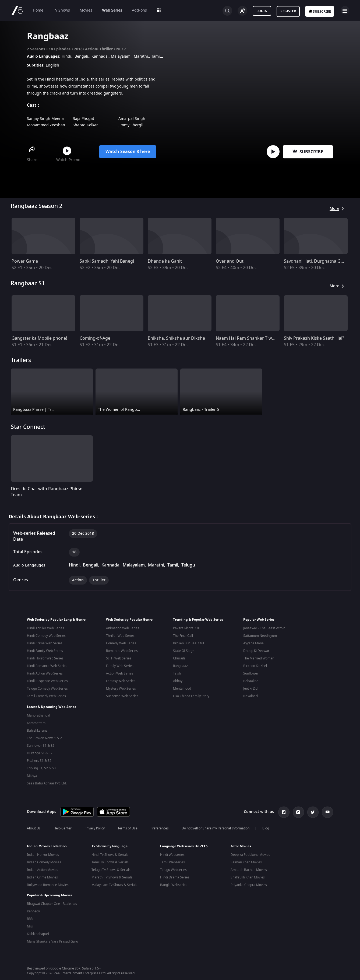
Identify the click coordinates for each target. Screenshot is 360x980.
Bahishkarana (37, 729)
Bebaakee (251, 681)
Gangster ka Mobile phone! (39, 338)
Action (91, 49)
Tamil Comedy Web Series (46, 696)
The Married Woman (259, 658)
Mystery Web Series (121, 689)
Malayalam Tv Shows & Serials (114, 883)
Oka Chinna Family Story (191, 696)
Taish (177, 673)
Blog (266, 826)
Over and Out (230, 261)
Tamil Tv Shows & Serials (110, 860)
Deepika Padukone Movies (250, 853)
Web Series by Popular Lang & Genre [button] (56, 620)
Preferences (160, 826)
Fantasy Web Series (121, 681)
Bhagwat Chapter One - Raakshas (52, 898)
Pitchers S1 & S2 (39, 760)
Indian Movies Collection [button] (47, 844)
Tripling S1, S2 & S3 (41, 767)
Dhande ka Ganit (165, 261)
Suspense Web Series (122, 696)
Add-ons (139, 10)
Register (288, 11)
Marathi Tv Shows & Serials (112, 875)
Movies (86, 10)
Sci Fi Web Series (119, 658)
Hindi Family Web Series (45, 651)
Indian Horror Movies (43, 853)
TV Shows (61, 10)
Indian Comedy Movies (44, 860)
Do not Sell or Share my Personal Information (216, 826)
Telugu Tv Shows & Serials (111, 868)
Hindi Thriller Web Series (45, 628)
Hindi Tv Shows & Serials (110, 853)
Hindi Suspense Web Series (47, 681)
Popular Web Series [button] (259, 620)
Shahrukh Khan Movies (248, 875)
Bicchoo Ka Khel (255, 666)
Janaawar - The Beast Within (264, 628)
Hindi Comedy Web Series (46, 636)
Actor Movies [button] (241, 844)
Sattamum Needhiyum (260, 636)
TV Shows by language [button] (110, 844)
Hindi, (75, 565)
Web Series (112, 10)
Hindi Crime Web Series (45, 643)
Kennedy (33, 905)
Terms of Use (128, 826)
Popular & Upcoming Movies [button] (50, 889)
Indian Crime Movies (42, 875)
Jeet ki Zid (250, 689)
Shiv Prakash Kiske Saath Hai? (314, 338)
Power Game (25, 261)
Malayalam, (134, 565)
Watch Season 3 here (128, 152)
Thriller (106, 49)
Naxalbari (250, 696)
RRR (30, 913)
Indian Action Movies (43, 868)
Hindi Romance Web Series (47, 666)
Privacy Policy (95, 826)
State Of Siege (184, 651)
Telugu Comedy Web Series (47, 689)
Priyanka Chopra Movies (249, 883)
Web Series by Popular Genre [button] (129, 620)
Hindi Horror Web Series (45, 658)
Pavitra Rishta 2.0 (186, 628)
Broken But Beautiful (188, 643)
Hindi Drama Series (175, 875)
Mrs (30, 920)
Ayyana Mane (253, 643)
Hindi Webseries (172, 853)
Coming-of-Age (95, 338)
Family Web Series (120, 666)
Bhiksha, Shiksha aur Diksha (176, 338)
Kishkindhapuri (38, 928)
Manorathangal (38, 714)
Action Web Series (120, 673)
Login (262, 11)
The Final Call (183, 636)
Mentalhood (182, 689)
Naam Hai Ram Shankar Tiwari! (247, 338)
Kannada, (111, 565)
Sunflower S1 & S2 (41, 745)
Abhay (178, 681)
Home (38, 10)
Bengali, (91, 565)
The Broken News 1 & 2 (44, 737)
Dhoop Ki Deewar (256, 651)
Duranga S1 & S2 (40, 752)
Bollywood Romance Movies (48, 883)
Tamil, (173, 565)
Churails (179, 658)
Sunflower (251, 673)
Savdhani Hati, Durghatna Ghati (316, 261)
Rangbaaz (180, 666)
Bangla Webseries (174, 883)
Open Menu (345, 10)
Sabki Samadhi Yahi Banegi (107, 261)
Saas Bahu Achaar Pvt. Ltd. (47, 782)
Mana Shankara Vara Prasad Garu (52, 936)
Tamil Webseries (172, 860)
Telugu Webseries (173, 868)
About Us (34, 826)
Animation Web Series (123, 628)
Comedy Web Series (121, 643)
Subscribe (308, 152)
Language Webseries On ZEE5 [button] (184, 844)
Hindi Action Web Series (45, 673)
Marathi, (157, 565)
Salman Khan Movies (246, 860)
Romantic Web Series (122, 651)
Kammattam (36, 722)
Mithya (32, 775)
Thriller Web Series (120, 636)
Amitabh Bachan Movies (249, 868)
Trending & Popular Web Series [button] (198, 620)
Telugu (188, 565)
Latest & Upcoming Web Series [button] (52, 706)
